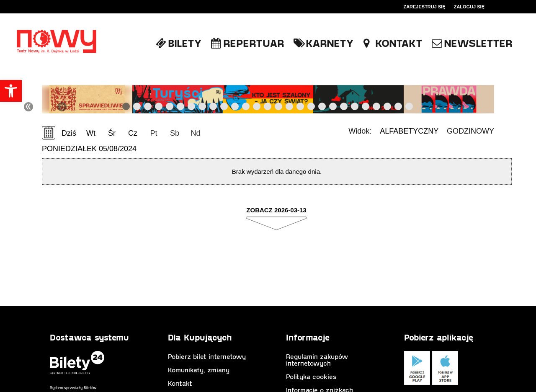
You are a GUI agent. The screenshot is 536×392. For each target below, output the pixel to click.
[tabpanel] (87, 99)
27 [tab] (410, 108)
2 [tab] (137, 108)
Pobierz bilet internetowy (207, 356)
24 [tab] (377, 108)
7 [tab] (192, 108)
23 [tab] (366, 108)
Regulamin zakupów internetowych (317, 360)
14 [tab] (268, 108)
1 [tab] (126, 108)
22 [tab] (355, 108)
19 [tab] (322, 108)
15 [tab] (279, 108)
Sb (175, 133)
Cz (133, 133)
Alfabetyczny (409, 131)
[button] (11, 91)
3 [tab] (148, 108)
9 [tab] (214, 108)
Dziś (69, 133)
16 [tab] (290, 108)
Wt (91, 133)
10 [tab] (224, 108)
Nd (195, 133)
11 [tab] (235, 108)
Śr (112, 133)
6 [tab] (181, 108)
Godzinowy (470, 131)
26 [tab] (399, 108)
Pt (153, 133)
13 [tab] (257, 108)
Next (425, 107)
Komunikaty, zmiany (199, 370)
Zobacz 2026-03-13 (276, 210)
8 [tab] (203, 108)
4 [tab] (159, 108)
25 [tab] (388, 108)
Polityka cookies (311, 376)
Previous (109, 107)
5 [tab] (170, 108)
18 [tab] (312, 108)
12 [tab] (246, 108)
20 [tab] (333, 108)
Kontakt (180, 383)
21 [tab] (344, 108)
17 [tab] (301, 108)
